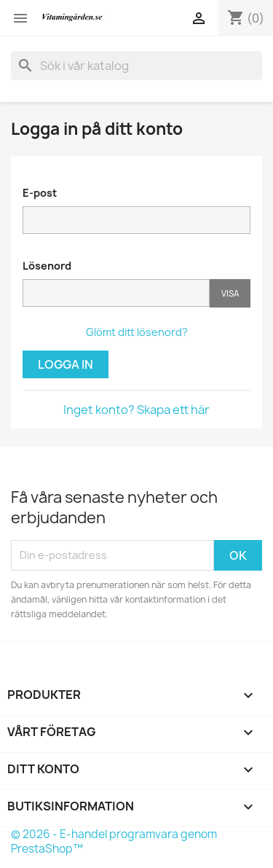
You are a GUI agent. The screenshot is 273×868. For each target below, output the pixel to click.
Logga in (66, 364)
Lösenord (47, 266)
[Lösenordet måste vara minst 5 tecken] (116, 293)
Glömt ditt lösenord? (137, 332)
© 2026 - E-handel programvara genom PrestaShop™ (114, 841)
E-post (40, 193)
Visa (230, 293)
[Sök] (136, 66)
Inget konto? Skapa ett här (136, 410)
